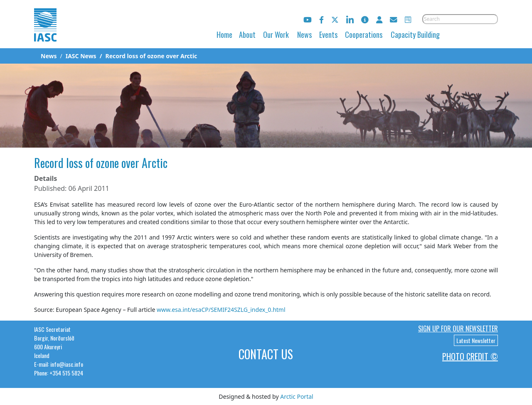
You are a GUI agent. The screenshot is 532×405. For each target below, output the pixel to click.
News (304, 35)
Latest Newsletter (476, 340)
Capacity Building (415, 35)
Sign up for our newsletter (458, 328)
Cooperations (364, 35)
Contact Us (266, 354)
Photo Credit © (470, 356)
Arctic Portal (297, 396)
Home (224, 35)
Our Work (276, 35)
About (247, 35)
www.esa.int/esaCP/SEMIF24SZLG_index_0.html (221, 310)
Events (328, 35)
